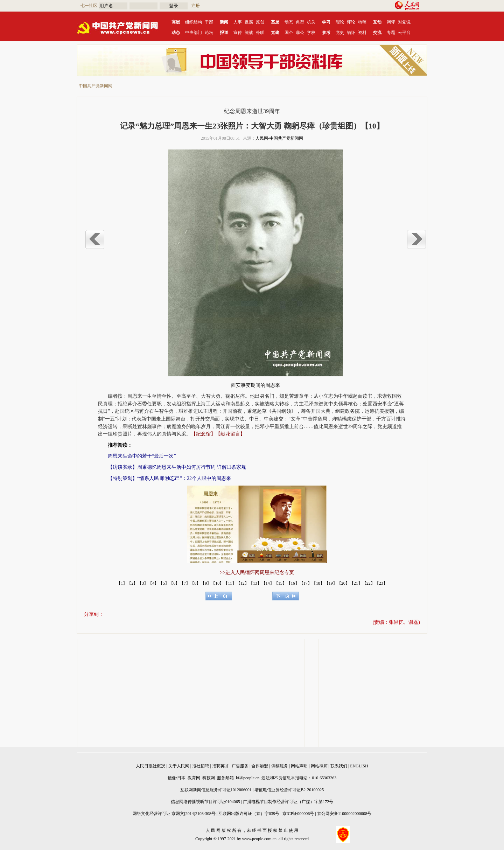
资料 (362, 33)
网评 (391, 22)
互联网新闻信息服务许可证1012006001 (216, 790)
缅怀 (351, 33)
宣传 (238, 33)
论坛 (209, 33)
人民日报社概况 (150, 766)
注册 (196, 6)
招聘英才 (220, 766)
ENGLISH (359, 766)
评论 (351, 22)
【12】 (243, 583)
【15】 (280, 583)
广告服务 (240, 766)
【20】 (343, 583)
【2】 (132, 583)
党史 (340, 33)
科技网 (209, 778)
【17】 (306, 583)
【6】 (174, 583)
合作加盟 (260, 766)
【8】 (195, 583)
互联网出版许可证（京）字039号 (249, 814)
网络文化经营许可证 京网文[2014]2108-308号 (174, 814)
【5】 (164, 583)
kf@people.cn (248, 778)
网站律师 (319, 766)
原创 (260, 22)
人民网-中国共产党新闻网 (279, 138)
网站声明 (299, 766)
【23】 (381, 583)
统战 (249, 33)
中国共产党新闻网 (96, 86)
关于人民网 (179, 766)
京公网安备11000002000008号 (344, 814)
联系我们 (339, 766)
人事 (238, 22)
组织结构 (194, 22)
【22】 (369, 583)
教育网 (194, 778)
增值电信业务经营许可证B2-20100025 (289, 790)
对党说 (404, 22)
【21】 (356, 583)
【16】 (293, 583)
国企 (289, 33)
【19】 (331, 583)
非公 (300, 33)
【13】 (255, 583)
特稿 (362, 22)
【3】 (143, 583)
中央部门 (194, 33)
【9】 (206, 583)
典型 (300, 22)
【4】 (153, 583)
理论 (340, 22)
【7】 (185, 583)
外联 (260, 33)
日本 (181, 778)
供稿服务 (280, 766)
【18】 (318, 583)
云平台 (404, 33)
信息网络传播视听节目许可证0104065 (205, 802)
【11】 (230, 583)
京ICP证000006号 (298, 814)
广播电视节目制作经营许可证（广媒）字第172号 (288, 802)
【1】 (122, 583)
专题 (391, 33)
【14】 (268, 583)
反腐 (249, 22)
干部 (209, 22)
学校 (311, 33)
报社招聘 (201, 766)
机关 (311, 22)
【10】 (217, 583)
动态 (289, 22)
